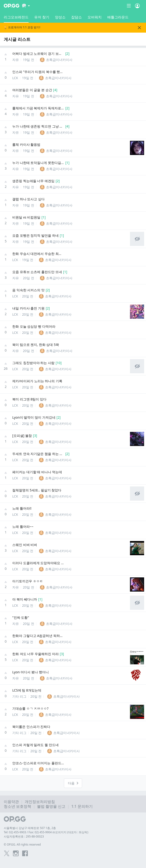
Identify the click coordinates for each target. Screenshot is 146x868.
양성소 (60, 17)
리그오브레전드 (16, 19)
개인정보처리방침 (40, 802)
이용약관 (11, 802)
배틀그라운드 (118, 17)
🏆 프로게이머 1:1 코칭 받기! (22, 28)
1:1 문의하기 (82, 806)
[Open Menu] (137, 6)
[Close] (139, 28)
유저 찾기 (42, 17)
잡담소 (77, 17)
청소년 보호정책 (17, 806)
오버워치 (95, 17)
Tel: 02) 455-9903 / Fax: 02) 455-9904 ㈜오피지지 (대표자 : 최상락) (46, 832)
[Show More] (26, 6)
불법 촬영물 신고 (51, 806)
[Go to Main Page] (12, 6)
